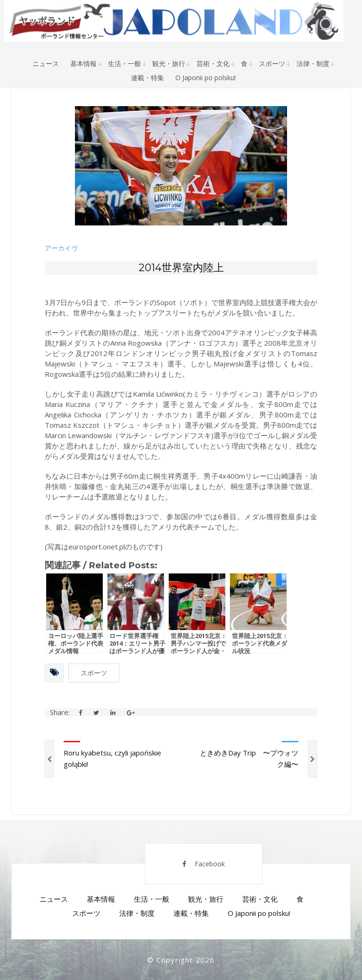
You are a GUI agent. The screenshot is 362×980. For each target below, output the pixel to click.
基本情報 (83, 63)
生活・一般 (124, 63)
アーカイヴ (61, 248)
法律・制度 (313, 63)
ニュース (46, 63)
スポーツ (272, 63)
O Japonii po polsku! (206, 78)
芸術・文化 (213, 63)
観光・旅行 (169, 63)
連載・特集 (148, 78)
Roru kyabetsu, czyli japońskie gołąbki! (112, 758)
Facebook (204, 864)
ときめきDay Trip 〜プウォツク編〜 (249, 758)
